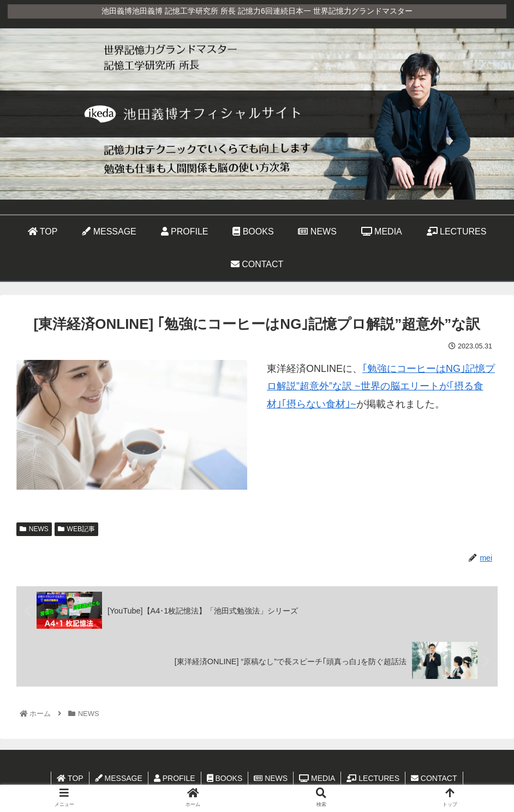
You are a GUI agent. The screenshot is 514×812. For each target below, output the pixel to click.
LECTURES (373, 778)
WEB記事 (76, 529)
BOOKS (225, 778)
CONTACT (434, 778)
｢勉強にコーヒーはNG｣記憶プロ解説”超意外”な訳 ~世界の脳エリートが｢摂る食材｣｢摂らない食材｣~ (381, 386)
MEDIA (317, 778)
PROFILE (175, 778)
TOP (70, 778)
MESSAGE (119, 778)
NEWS (34, 529)
